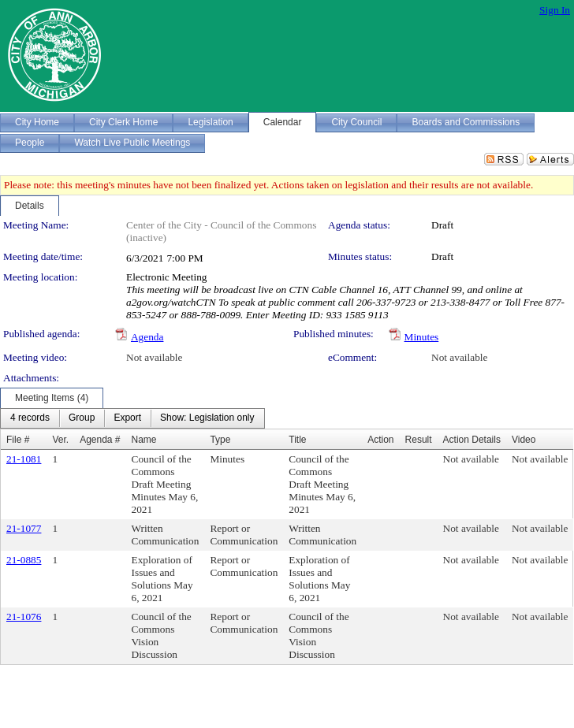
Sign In (555, 10)
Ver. (60, 440)
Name (144, 440)
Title (297, 440)
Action (380, 440)
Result (419, 440)
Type (220, 440)
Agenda (147, 337)
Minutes (422, 337)
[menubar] (132, 418)
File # (18, 440)
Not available (154, 357)
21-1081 (24, 459)
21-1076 (24, 617)
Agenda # (100, 440)
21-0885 (24, 560)
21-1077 (24, 528)
